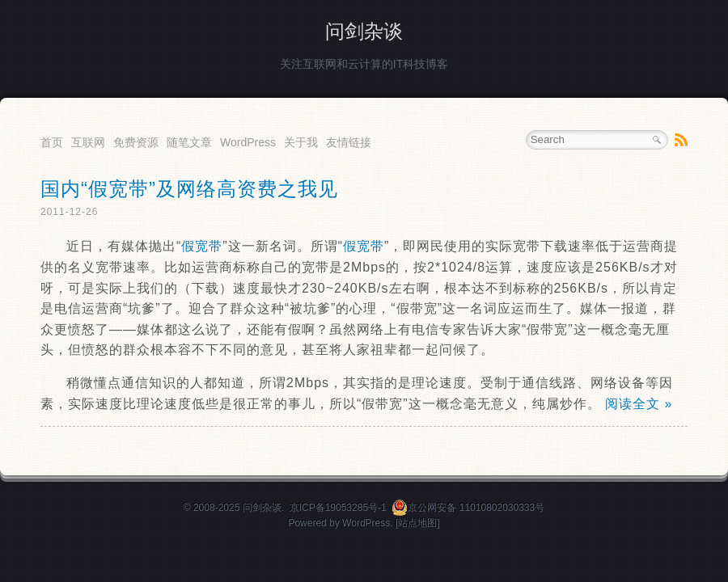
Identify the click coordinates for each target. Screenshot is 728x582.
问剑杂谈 (364, 31)
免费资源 (136, 142)
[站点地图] (418, 523)
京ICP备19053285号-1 (338, 508)
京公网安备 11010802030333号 (468, 508)
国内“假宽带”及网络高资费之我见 (189, 189)
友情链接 (349, 142)
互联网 (88, 142)
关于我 (301, 142)
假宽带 (202, 246)
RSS (681, 140)
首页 (52, 142)
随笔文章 (189, 142)
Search (657, 140)
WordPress (248, 142)
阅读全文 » (639, 404)
